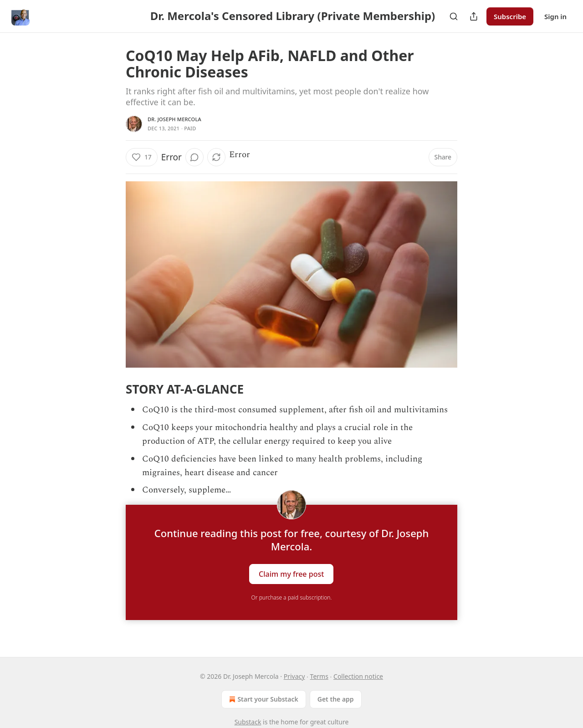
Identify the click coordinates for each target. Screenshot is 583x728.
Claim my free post (291, 574)
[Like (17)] (142, 157)
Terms (319, 676)
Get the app (336, 699)
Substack (248, 722)
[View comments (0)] (194, 157)
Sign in (555, 16)
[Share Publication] (474, 16)
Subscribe (510, 16)
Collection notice (358, 676)
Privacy (294, 676)
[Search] (454, 16)
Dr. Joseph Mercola (174, 119)
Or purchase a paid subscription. (292, 597)
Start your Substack (263, 699)
